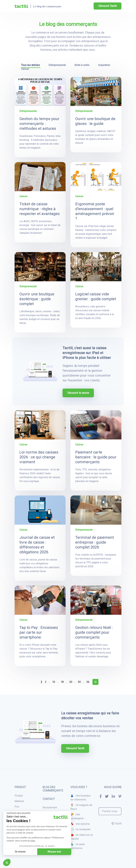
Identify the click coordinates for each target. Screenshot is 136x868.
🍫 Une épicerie (80, 824)
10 (54, 682)
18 (62, 682)
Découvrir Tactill (108, 6)
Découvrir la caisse (78, 393)
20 (71, 682)
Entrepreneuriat (57, 65)
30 (79, 682)
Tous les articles (31, 65)
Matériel (19, 801)
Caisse (25, 69)
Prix (17, 807)
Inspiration (104, 65)
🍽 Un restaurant (80, 829)
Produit (19, 796)
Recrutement (50, 807)
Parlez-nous (110, 811)
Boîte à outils (82, 65)
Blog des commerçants (53, 789)
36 (88, 682)
